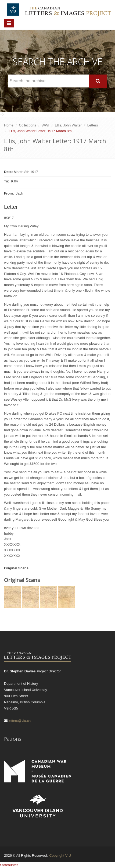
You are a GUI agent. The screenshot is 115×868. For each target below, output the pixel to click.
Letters (93, 125)
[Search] (98, 81)
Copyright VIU (60, 855)
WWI (45, 125)
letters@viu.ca (20, 721)
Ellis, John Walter (68, 125)
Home (9, 125)
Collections (28, 125)
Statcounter (9, 865)
